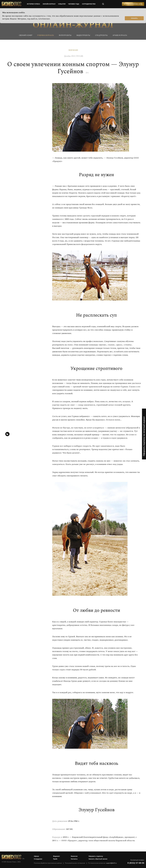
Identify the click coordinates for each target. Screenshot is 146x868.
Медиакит (57, 856)
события (62, 4)
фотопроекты (65, 35)
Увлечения (73, 50)
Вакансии (74, 856)
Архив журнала (120, 35)
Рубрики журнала (46, 35)
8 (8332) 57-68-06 (136, 863)
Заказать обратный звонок (98, 859)
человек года (74, 4)
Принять (134, 18)
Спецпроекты (101, 35)
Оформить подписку (96, 856)
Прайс (55, 859)
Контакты (74, 859)
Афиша (36, 856)
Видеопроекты (83, 35)
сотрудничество (89, 4)
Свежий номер (26, 35)
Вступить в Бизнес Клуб (133, 4)
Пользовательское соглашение (75, 863)
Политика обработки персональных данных (48, 863)
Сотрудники (38, 859)
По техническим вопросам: (102, 863)
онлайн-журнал (49, 4)
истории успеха (33, 4)
